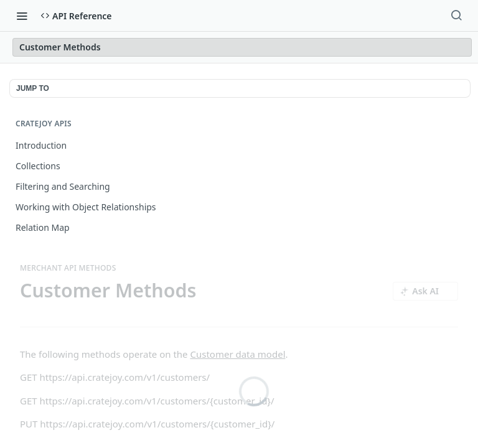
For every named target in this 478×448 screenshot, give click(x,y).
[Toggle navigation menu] (22, 16)
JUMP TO (33, 88)
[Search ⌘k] (456, 16)
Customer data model (237, 354)
